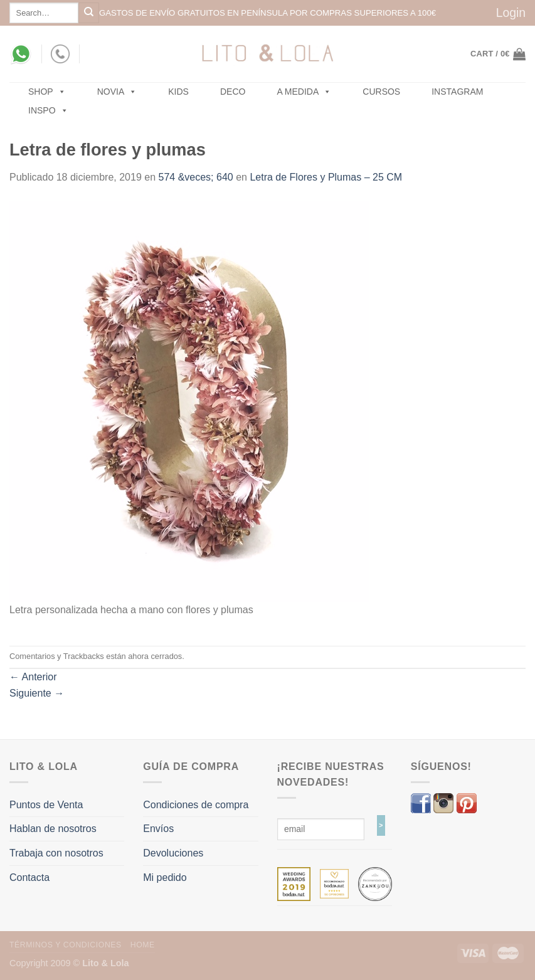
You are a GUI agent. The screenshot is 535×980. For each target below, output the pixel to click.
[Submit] (89, 13)
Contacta (29, 877)
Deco (233, 92)
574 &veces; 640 (196, 177)
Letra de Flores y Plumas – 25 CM (326, 177)
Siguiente (37, 693)
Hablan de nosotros (53, 829)
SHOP (47, 92)
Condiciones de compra (196, 805)
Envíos (158, 829)
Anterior (33, 677)
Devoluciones (173, 853)
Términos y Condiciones (66, 945)
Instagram (457, 92)
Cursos (381, 92)
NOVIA (117, 92)
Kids (178, 92)
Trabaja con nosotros (56, 853)
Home (143, 945)
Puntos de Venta (46, 805)
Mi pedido (165, 877)
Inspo (48, 110)
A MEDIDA (304, 92)
